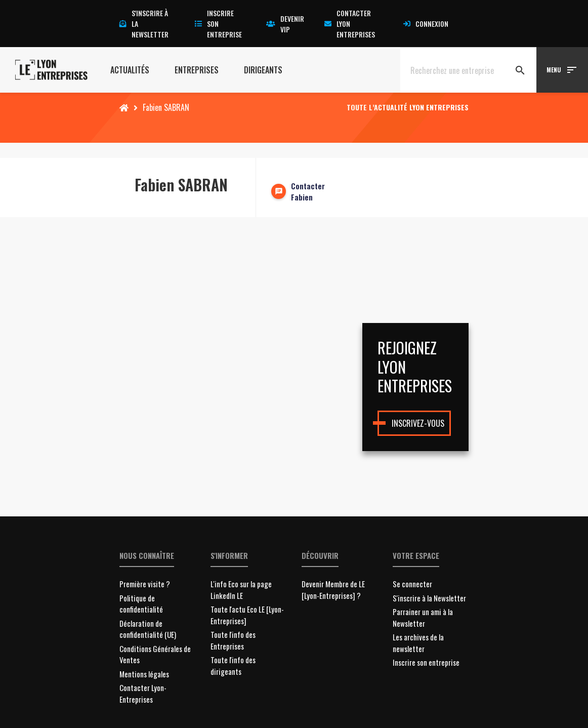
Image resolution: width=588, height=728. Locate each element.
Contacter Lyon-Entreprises (143, 693)
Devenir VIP (285, 24)
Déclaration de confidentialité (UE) (148, 629)
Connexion (426, 24)
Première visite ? (145, 584)
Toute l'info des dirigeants (233, 665)
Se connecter (412, 584)
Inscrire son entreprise (218, 24)
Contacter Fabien (308, 192)
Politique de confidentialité (141, 604)
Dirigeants (263, 70)
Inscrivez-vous (418, 423)
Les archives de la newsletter (418, 643)
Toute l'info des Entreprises (233, 640)
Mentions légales (144, 674)
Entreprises (197, 70)
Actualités (130, 70)
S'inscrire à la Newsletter (429, 598)
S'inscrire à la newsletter (144, 24)
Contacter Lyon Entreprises (350, 24)
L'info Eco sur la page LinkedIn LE (241, 590)
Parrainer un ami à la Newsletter (423, 617)
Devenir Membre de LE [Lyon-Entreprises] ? (333, 590)
